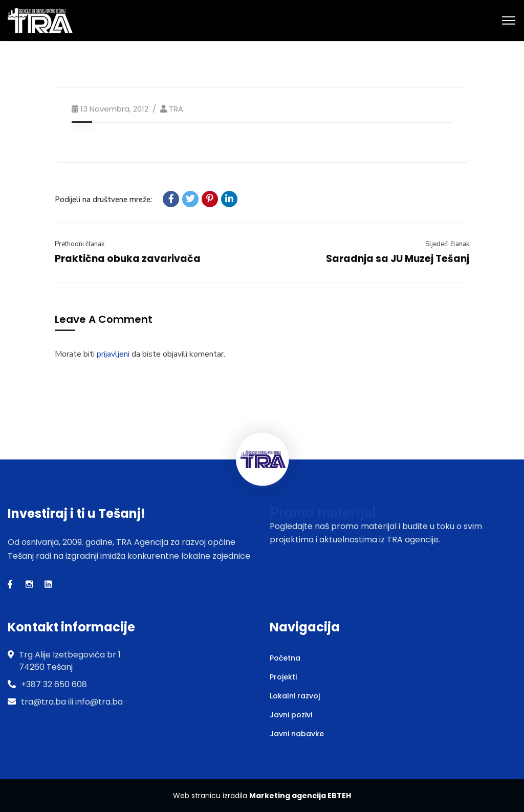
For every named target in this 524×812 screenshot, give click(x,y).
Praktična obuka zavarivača (128, 259)
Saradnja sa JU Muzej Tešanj (398, 259)
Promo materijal (323, 512)
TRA (176, 109)
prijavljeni (113, 354)
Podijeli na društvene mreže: (103, 200)
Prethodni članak (80, 244)
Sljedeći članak (447, 244)
